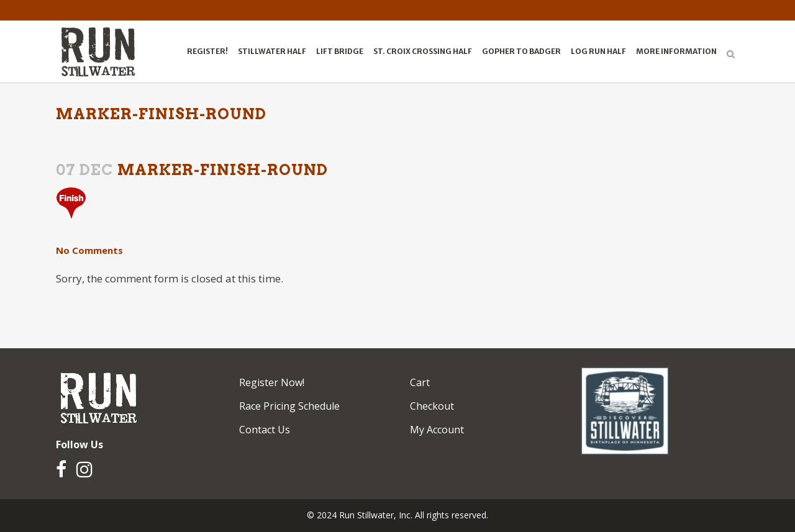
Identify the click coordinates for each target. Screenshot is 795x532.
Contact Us (265, 430)
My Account (437, 430)
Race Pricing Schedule (289, 406)
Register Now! (272, 382)
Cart (420, 382)
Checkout (432, 406)
